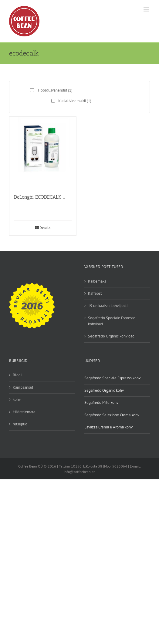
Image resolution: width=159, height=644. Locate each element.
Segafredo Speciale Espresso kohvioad (112, 321)
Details (45, 228)
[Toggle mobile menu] (147, 9)
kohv (17, 399)
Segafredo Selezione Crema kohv (112, 415)
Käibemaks (97, 281)
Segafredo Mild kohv (101, 402)
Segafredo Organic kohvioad (111, 336)
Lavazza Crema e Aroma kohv (108, 427)
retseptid (20, 424)
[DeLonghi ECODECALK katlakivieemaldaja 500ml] (43, 152)
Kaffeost (95, 293)
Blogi (17, 375)
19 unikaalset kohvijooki (108, 306)
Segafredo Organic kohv (104, 390)
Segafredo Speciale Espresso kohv (112, 378)
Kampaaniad (23, 387)
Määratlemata (24, 412)
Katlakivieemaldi (75, 101)
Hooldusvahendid (55, 90)
